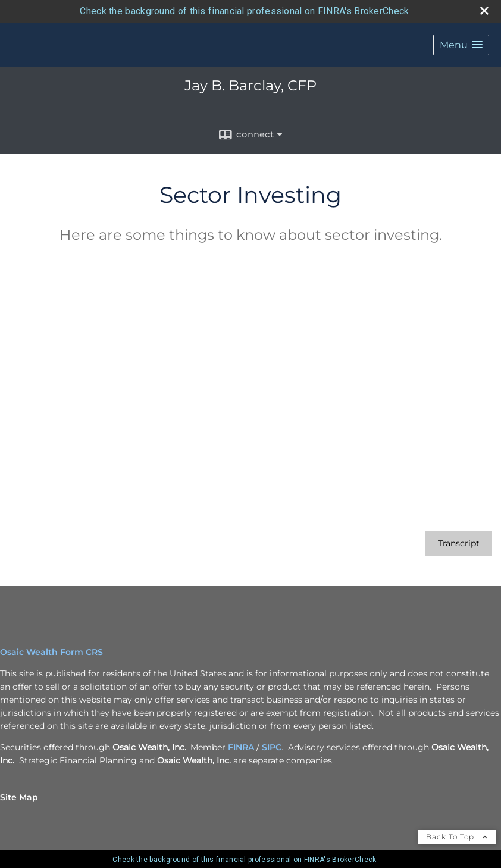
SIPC (272, 747)
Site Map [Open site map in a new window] (19, 797)
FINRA (241, 747)
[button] (461, 45)
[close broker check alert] (484, 11)
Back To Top (457, 837)
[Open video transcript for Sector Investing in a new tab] (459, 543)
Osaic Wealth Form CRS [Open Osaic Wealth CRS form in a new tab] (51, 652)
